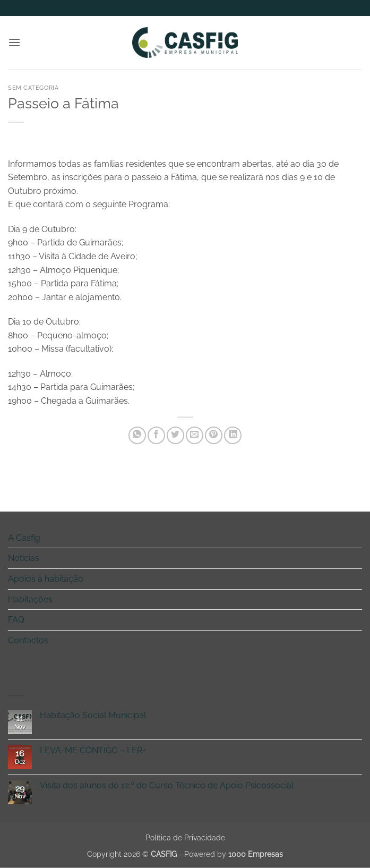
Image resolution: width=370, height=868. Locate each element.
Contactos (28, 640)
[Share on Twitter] (175, 435)
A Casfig (24, 538)
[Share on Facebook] (156, 435)
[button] (14, 42)
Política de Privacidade (185, 837)
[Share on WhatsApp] (137, 435)
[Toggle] (356, 538)
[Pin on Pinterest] (214, 435)
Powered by (234, 854)
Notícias (24, 558)
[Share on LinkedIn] (233, 435)
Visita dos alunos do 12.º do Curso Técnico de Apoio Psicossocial (167, 785)
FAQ (16, 620)
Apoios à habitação (46, 579)
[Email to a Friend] (195, 435)
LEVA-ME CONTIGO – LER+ (93, 750)
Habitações (30, 599)
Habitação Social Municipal (93, 715)
